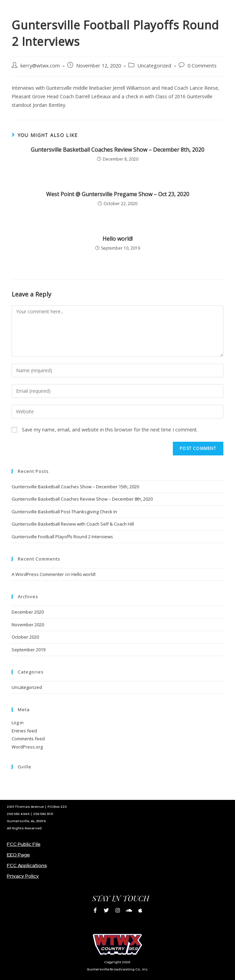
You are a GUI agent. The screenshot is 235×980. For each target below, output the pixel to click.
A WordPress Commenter (38, 574)
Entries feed (24, 731)
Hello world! (117, 239)
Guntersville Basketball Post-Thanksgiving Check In (64, 512)
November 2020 (28, 625)
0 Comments (202, 66)
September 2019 (29, 650)
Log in (18, 723)
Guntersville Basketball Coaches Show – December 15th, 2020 (75, 487)
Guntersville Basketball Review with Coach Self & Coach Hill (73, 524)
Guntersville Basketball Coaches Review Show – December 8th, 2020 (117, 150)
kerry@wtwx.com (40, 66)
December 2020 (28, 612)
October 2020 (25, 637)
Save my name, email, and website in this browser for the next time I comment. (110, 430)
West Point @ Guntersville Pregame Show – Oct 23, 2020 (118, 194)
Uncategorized (154, 66)
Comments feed (28, 739)
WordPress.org (27, 747)
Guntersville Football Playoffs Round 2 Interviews (62, 537)
